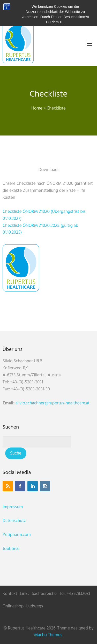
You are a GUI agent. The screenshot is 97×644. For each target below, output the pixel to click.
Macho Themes (48, 635)
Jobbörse (11, 549)
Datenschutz (14, 521)
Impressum (13, 507)
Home (37, 108)
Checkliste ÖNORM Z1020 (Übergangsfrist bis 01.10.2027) (44, 215)
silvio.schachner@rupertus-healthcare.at (53, 403)
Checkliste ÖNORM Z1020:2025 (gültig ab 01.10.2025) (40, 229)
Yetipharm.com (17, 535)
